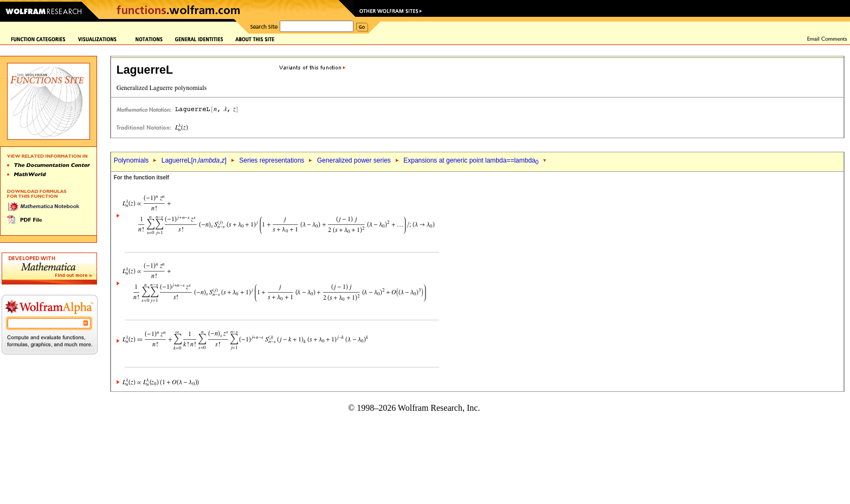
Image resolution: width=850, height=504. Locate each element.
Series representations (272, 160)
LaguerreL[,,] (194, 160)
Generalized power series (354, 160)
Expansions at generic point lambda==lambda (471, 160)
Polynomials (131, 160)
